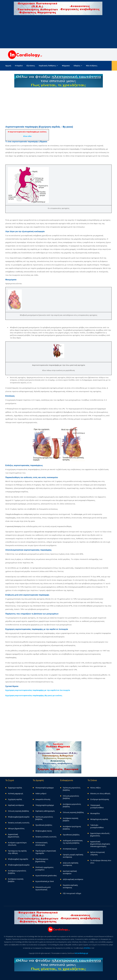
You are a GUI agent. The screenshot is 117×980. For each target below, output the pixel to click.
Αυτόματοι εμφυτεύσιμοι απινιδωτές (17, 844)
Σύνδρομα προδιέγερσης (100, 799)
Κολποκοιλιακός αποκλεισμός (41, 844)
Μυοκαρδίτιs (95, 813)
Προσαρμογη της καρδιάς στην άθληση (17, 852)
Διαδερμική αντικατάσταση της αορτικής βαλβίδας (73, 842)
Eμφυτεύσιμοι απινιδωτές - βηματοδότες (100, 834)
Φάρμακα (66, 66)
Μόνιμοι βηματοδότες (16, 828)
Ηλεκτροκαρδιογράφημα (45, 788)
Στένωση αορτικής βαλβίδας (18, 811)
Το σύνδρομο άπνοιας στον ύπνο (101, 862)
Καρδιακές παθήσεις (47, 66)
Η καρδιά (19, 66)
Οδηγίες (77, 66)
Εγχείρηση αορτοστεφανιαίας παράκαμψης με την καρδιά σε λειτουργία (38, 690)
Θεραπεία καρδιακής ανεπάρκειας (70, 886)
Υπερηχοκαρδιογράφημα (45, 805)
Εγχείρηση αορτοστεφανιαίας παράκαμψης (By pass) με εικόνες (34, 695)
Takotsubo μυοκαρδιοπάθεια (97, 826)
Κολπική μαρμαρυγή (15, 793)
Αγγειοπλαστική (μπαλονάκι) (46, 876)
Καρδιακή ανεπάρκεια (16, 805)
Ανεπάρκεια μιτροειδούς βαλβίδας (17, 872)
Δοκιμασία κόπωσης (43, 799)
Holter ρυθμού (41, 793)
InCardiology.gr (81, 953)
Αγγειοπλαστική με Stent (45, 881)
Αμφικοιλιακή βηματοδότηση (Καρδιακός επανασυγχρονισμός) (100, 844)
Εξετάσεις (31, 66)
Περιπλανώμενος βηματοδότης (42, 860)
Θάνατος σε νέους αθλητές (100, 793)
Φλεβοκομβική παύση (44, 831)
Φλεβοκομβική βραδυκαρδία (19, 817)
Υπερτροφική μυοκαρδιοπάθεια (97, 806)
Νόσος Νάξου (96, 788)
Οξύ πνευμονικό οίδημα (72, 893)
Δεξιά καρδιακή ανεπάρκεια (73, 879)
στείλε (87, 948)
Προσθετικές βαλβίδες (44, 825)
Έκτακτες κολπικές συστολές (46, 837)
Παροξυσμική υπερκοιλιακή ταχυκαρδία (46, 852)
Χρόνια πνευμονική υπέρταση (97, 853)
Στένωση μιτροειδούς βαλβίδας (71, 797)
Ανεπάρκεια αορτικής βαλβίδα (16, 880)
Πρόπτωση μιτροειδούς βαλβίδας (44, 818)
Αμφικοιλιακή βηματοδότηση (14, 836)
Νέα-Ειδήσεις (92, 66)
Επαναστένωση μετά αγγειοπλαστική (43, 888)
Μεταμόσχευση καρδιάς (99, 819)
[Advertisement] (58, 32)
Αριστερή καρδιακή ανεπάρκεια (70, 872)
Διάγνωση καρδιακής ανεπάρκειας (71, 864)
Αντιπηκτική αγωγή (70, 849)
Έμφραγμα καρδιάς (15, 788)
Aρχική (8, 66)
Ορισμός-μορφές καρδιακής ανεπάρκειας (73, 856)
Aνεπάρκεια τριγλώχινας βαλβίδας (72, 828)
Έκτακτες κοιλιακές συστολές (19, 823)
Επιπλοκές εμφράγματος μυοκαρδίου (44, 868)
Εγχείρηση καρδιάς (15, 799)
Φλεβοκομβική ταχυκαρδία (18, 859)
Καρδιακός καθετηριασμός (45, 811)
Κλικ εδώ (27, 136)
